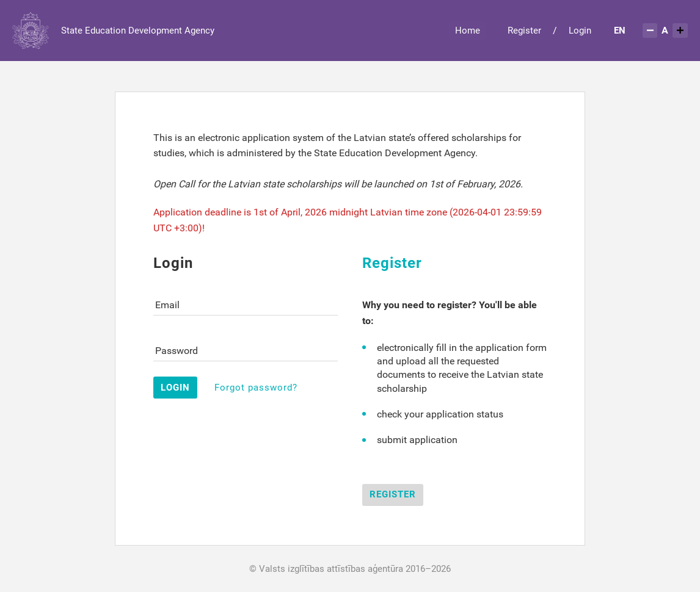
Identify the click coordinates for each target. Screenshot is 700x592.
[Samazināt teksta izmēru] (650, 31)
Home (468, 31)
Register (524, 31)
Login (580, 31)
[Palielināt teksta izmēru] (680, 31)
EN (620, 31)
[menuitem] (620, 31)
